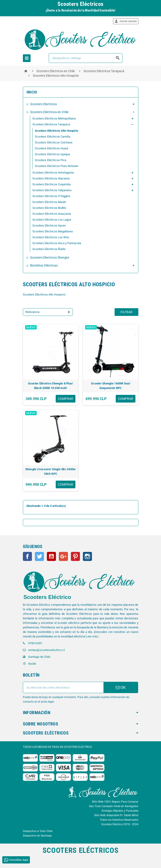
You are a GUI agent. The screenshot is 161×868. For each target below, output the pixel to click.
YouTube (51, 556)
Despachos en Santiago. (38, 836)
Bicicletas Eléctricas (44, 265)
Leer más (92, 636)
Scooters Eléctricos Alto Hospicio (56, 131)
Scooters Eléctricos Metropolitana (54, 118)
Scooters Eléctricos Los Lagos (52, 220)
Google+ (63, 556)
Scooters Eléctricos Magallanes (53, 231)
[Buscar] (86, 58)
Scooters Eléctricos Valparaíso (52, 190)
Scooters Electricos (43, 104)
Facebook (27, 556)
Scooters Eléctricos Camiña (53, 137)
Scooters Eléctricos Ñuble (49, 249)
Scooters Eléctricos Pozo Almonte (56, 166)
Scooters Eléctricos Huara (52, 148)
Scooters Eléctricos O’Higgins (51, 196)
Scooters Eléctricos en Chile (49, 112)
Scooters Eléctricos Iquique (52, 154)
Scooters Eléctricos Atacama (51, 178)
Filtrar (126, 312)
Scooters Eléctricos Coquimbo (52, 184)
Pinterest (75, 556)
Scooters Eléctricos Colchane (54, 142)
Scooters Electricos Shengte (50, 258)
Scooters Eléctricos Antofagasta (53, 173)
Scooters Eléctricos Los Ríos (51, 237)
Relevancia (32, 312)
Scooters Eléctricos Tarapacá (51, 124)
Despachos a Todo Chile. (38, 831)
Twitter (39, 556)
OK (121, 687)
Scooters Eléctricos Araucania (52, 214)
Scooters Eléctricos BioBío (49, 208)
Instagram (87, 556)
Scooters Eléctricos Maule (49, 202)
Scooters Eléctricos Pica (50, 160)
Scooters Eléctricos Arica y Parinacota (57, 243)
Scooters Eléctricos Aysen (49, 225)
